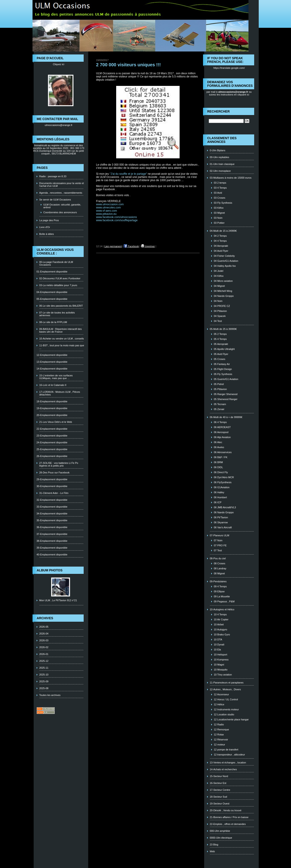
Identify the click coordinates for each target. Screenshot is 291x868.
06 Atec (218, 442)
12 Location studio (224, 714)
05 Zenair (219, 409)
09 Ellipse (219, 591)
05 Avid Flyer (221, 354)
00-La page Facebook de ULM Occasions (56, 263)
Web (212, 851)
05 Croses (220, 359)
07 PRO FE (220, 545)
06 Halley (219, 492)
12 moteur (220, 745)
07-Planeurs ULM (220, 535)
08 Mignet (219, 573)
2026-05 (44, 627)
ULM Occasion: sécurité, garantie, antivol (62, 206)
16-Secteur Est (218, 783)
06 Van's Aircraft (223, 527)
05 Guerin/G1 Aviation (226, 379)
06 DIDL (218, 467)
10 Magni (219, 665)
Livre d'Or (45, 227)
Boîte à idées (47, 234)
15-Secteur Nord (219, 776)
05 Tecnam (220, 404)
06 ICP (218, 502)
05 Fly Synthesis (223, 374)
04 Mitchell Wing (223, 291)
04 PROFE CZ (222, 306)
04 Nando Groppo (224, 296)
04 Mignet (219, 286)
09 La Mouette (222, 596)
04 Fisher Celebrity (224, 256)
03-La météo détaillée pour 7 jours (58, 285)
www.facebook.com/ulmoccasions (117, 217)
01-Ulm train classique (222, 164)
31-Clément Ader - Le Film (54, 493)
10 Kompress (221, 660)
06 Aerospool (221, 432)
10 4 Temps (220, 614)
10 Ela (217, 650)
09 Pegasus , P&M (224, 601)
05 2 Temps (220, 334)
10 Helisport (221, 655)
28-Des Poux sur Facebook (54, 473)
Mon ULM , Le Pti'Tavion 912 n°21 (58, 600)
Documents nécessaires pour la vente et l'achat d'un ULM (62, 185)
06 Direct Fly (221, 472)
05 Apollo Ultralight (224, 349)
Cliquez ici (58, 64)
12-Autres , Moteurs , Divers (225, 689)
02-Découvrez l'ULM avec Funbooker (60, 278)
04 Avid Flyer (221, 251)
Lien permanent (113, 246)
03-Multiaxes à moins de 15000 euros (231, 178)
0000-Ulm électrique (221, 838)
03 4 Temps (220, 188)
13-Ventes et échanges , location (228, 763)
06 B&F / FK (221, 457)
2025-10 (44, 675)
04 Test (218, 321)
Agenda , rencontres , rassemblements (61, 193)
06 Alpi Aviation (222, 437)
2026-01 (44, 654)
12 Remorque (222, 729)
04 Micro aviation (223, 281)
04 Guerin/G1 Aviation (226, 261)
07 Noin (218, 540)
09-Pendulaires (218, 581)
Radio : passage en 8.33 (53, 176)
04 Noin (218, 301)
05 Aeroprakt (221, 344)
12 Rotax (219, 734)
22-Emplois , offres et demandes (228, 824)
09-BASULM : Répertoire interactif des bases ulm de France (61, 330)
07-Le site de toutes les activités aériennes (57, 314)
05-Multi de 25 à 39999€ (223, 329)
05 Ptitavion (220, 389)
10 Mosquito (221, 670)
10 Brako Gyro (222, 634)
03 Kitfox (219, 208)
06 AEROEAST (222, 427)
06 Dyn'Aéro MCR (224, 477)
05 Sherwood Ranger (226, 399)
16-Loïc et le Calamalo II (53, 385)
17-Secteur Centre (220, 790)
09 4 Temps (220, 586)
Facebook (131, 246)
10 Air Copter (221, 619)
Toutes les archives (50, 695)
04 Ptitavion (220, 311)
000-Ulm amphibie (220, 831)
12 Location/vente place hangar (231, 719)
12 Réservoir (221, 740)
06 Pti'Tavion (221, 517)
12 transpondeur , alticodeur (230, 755)
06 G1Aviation (222, 487)
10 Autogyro (221, 629)
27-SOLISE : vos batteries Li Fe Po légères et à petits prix (59, 464)
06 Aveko (219, 447)
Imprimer (148, 246)
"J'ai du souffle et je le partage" (128, 174)
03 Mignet (219, 213)
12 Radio (219, 724)
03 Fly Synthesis (223, 203)
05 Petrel (219, 384)
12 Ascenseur (222, 694)
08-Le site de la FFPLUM (53, 322)
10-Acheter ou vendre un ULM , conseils (62, 339)
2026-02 (44, 647)
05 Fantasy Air (222, 364)
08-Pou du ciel (218, 558)
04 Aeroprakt (221, 246)
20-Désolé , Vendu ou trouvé (226, 810)
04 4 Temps (220, 241)
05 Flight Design (223, 369)
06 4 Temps (220, 422)
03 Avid (218, 193)
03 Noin (218, 218)
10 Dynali (219, 645)
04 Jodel (219, 271)
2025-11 (44, 668)
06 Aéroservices (223, 452)
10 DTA (218, 639)
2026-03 (44, 640)
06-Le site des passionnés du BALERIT (61, 306)
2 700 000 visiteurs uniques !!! (129, 65)
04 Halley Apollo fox (225, 266)
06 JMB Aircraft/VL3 (225, 507)
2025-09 (44, 681)
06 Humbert (220, 497)
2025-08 (44, 688)
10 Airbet (219, 624)
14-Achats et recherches (223, 769)
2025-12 (44, 661)
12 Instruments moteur (226, 709)
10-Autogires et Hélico (222, 609)
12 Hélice (219, 704)
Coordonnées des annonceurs (60, 212)
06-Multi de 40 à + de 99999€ (226, 417)
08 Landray (220, 568)
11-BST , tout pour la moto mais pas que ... (62, 347)
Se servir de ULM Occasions (55, 200)
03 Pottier (219, 223)
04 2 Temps (220, 236)
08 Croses (220, 563)
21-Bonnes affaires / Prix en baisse (229, 817)
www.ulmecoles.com (109, 208)
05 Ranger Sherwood (226, 394)
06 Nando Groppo (224, 512)
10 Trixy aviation (223, 675)
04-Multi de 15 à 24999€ (223, 231)
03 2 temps (220, 183)
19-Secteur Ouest (220, 804)
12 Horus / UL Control (226, 699)
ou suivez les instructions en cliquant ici (230, 93)
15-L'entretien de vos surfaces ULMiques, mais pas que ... (56, 377)
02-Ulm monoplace (220, 171)
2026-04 (44, 634)
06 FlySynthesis (223, 482)
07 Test (218, 550)
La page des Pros (49, 220)
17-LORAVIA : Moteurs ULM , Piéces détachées (60, 393)
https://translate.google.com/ (229, 68)
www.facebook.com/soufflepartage (117, 220)
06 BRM (218, 462)
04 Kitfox (219, 276)
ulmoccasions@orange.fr (59, 125)
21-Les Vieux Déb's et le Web (56, 422)
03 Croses (220, 198)
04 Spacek (220, 316)
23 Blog (214, 845)
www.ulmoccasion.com (110, 204)
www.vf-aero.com (107, 211)
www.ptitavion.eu (106, 214)
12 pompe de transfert (226, 750)
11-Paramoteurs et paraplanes (227, 683)
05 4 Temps (220, 339)
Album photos (50, 570)
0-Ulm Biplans (218, 150)
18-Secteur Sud (218, 797)
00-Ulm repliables (220, 157)
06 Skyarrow (221, 522)
